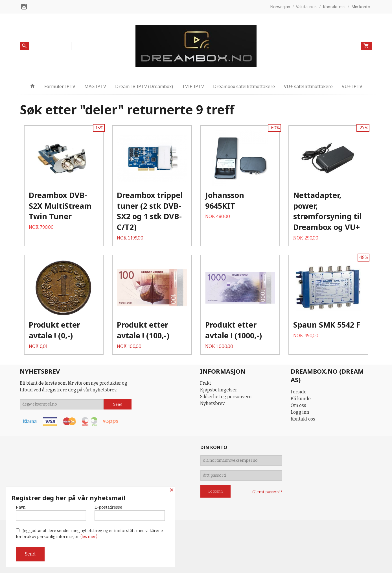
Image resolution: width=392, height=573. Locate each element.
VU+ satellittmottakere (308, 86)
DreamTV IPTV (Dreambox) (144, 86)
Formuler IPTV (60, 86)
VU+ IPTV (352, 86)
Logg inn (300, 412)
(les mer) (89, 537)
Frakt (206, 383)
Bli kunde (301, 399)
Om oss (298, 405)
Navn (51, 513)
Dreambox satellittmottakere (244, 86)
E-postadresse (130, 513)
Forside (299, 392)
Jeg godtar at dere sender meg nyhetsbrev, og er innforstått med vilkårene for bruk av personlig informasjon (89, 534)
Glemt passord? (267, 492)
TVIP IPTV (193, 86)
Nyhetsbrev (212, 403)
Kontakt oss (303, 419)
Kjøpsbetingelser (219, 390)
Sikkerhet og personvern (226, 397)
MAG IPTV (95, 86)
